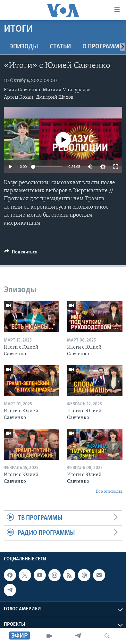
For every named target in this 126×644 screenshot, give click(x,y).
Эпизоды (24, 47)
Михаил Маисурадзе (67, 90)
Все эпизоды (109, 492)
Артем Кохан (19, 97)
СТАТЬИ (60, 47)
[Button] (21, 253)
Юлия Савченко (22, 90)
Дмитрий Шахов (55, 97)
